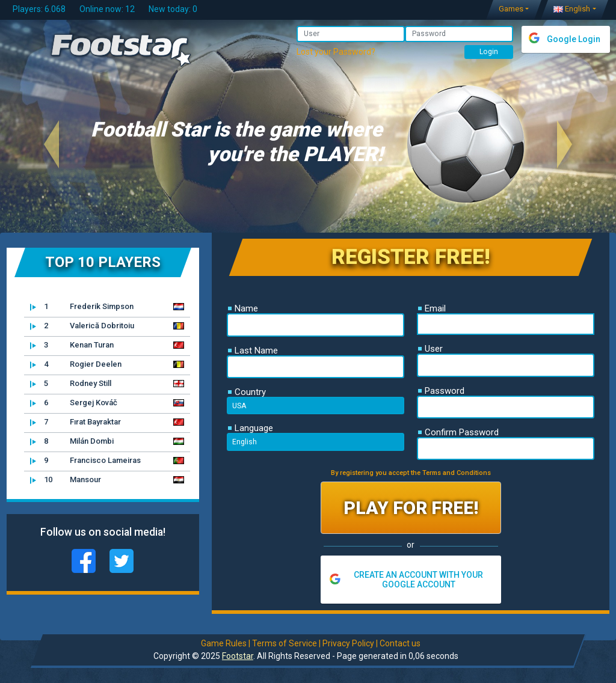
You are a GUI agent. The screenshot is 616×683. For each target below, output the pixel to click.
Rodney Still (71, 384)
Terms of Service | (286, 643)
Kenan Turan (72, 345)
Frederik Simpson (82, 307)
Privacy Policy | (350, 643)
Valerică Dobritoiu (82, 326)
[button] (52, 144)
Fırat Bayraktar (75, 422)
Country (247, 392)
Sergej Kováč (74, 403)
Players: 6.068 (39, 9)
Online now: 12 (107, 9)
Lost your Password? (336, 52)
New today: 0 (173, 9)
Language (251, 428)
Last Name (253, 351)
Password (441, 391)
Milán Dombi (72, 441)
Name (243, 308)
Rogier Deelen (76, 364)
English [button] (572, 9)
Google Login (574, 39)
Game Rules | (225, 643)
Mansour (66, 480)
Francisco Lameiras (85, 461)
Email (432, 308)
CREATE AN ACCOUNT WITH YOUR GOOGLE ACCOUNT (418, 580)
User (430, 349)
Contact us (399, 643)
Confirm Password (458, 432)
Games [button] (511, 9)
